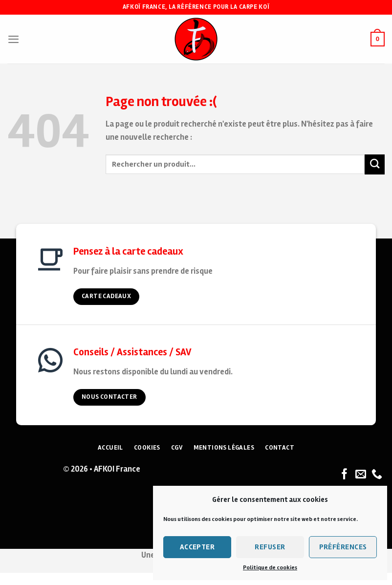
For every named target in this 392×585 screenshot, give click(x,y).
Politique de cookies (270, 568)
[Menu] (13, 39)
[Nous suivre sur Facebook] (345, 475)
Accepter (197, 547)
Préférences (343, 547)
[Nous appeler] (377, 475)
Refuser (270, 547)
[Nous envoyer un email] (361, 475)
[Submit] (375, 164)
